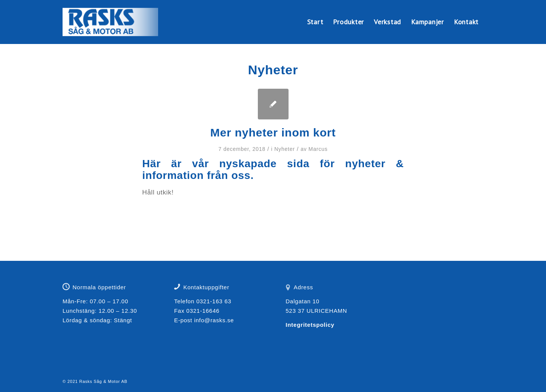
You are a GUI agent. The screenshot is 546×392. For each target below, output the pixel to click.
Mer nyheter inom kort (273, 132)
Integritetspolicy (310, 325)
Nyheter (284, 149)
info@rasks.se (214, 320)
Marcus (318, 149)
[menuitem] (315, 22)
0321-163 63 (214, 301)
